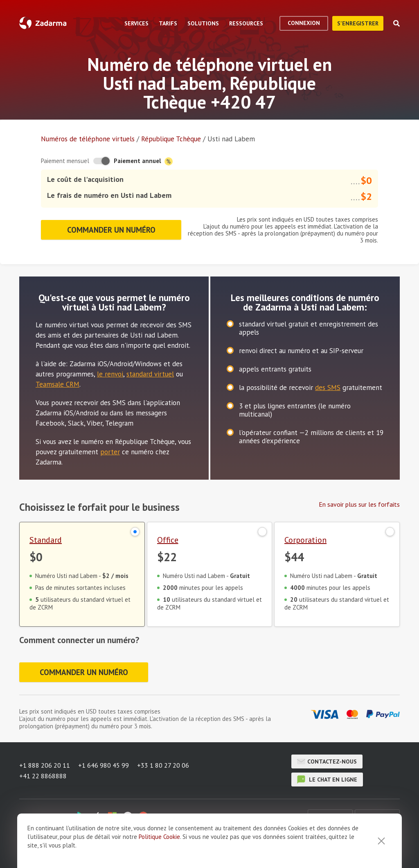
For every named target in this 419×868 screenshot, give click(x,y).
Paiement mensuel (65, 161)
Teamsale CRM (57, 384)
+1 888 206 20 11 (45, 765)
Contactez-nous (327, 761)
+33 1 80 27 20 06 (163, 765)
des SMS (328, 388)
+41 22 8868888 (43, 776)
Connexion (304, 23)
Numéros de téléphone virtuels (88, 139)
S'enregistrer (358, 23)
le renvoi (110, 374)
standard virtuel (150, 374)
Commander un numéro (111, 230)
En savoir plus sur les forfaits (359, 504)
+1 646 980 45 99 (104, 765)
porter (110, 452)
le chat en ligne (327, 780)
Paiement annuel (143, 161)
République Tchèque (171, 139)
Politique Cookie (159, 863)
